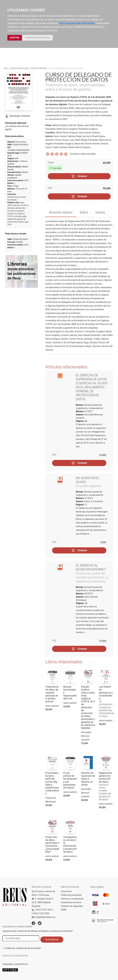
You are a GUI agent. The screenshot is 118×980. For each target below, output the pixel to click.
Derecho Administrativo (20, 68)
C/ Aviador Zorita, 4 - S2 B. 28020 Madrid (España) (43, 902)
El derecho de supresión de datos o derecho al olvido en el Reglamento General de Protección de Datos (92, 387)
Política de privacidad (71, 895)
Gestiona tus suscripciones (15, 956)
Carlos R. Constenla (93, 501)
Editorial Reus (21, 142)
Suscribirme (52, 940)
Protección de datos (39, 68)
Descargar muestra (17, 116)
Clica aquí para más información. (77, 23)
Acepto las (23, 948)
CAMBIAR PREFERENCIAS (38, 38)
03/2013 (88, 594)
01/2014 (88, 498)
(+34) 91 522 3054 (40, 913)
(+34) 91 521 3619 (42, 910)
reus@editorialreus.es (44, 917)
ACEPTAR (15, 38)
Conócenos (66, 891)
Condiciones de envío (71, 902)
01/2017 (88, 411)
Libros (6, 68)
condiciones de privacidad (28, 948)
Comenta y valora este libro (83, 154)
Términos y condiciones (72, 899)
